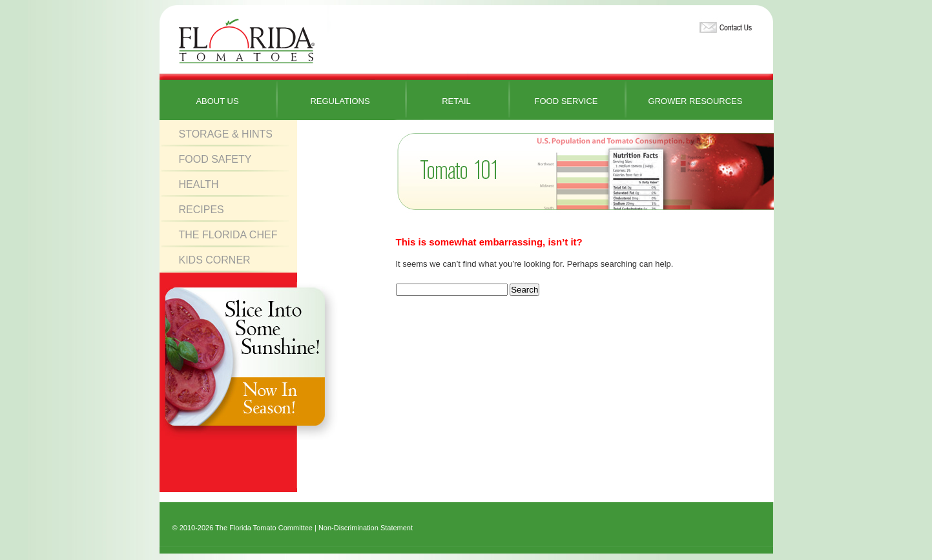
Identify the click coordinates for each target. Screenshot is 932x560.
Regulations (340, 101)
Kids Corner (215, 260)
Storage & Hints (226, 134)
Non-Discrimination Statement (366, 528)
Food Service (566, 101)
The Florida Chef (228, 235)
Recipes (202, 210)
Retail (456, 101)
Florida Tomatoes (247, 42)
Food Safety (215, 159)
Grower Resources (696, 101)
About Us (217, 101)
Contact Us (724, 25)
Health (199, 184)
